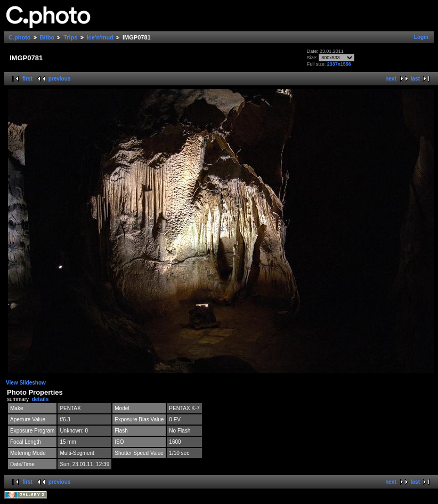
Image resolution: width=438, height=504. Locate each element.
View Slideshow (26, 383)
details (40, 399)
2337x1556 (339, 64)
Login (421, 37)
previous (60, 79)
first (27, 79)
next (391, 79)
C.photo (20, 37)
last (415, 79)
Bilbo (47, 37)
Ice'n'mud (100, 37)
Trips (70, 37)
